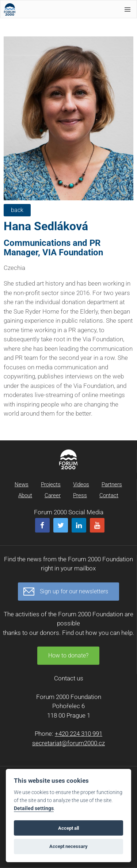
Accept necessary (68, 846)
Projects (51, 484)
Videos (81, 484)
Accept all (68, 828)
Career (53, 495)
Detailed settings (34, 808)
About (25, 495)
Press (80, 495)
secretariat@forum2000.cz (68, 743)
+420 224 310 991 (79, 734)
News (22, 484)
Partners (112, 484)
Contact (109, 495)
